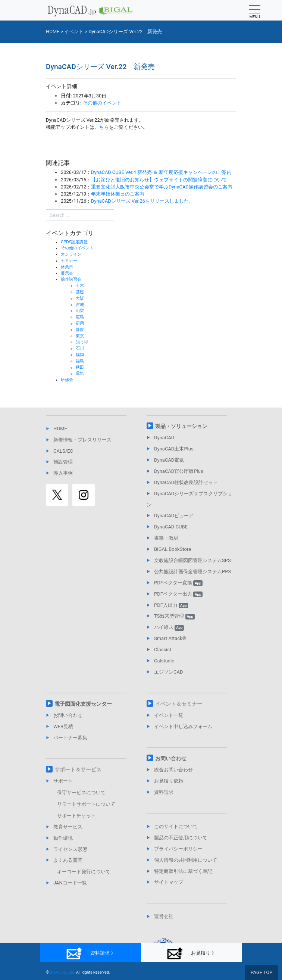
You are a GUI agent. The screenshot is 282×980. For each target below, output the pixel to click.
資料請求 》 (90, 953)
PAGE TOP (262, 972)
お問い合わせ (68, 715)
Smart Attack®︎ (170, 638)
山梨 (80, 311)
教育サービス (68, 827)
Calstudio (164, 661)
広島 (80, 317)
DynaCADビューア (174, 516)
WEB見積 (63, 726)
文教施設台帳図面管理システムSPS (192, 560)
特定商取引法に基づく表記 (183, 871)
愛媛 (80, 330)
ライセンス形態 (70, 849)
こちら (102, 127)
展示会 (67, 273)
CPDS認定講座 (74, 242)
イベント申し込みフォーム (183, 726)
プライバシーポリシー (178, 849)
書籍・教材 (166, 538)
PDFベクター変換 (178, 583)
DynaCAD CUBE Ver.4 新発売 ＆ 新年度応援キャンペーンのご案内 (161, 172)
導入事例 (63, 473)
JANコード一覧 (70, 883)
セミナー (69, 261)
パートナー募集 (70, 738)
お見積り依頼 (169, 781)
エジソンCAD (168, 672)
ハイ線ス (169, 627)
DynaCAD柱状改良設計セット (186, 482)
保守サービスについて (81, 792)
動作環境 (63, 838)
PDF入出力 (171, 605)
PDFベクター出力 (178, 594)
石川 (80, 348)
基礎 (80, 292)
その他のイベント (102, 103)
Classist (163, 650)
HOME (60, 429)
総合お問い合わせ (173, 770)
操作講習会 (71, 279)
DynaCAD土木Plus (174, 449)
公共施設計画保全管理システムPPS (192, 572)
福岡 (80, 355)
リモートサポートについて (86, 804)
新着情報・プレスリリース (82, 440)
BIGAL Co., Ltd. (63, 972)
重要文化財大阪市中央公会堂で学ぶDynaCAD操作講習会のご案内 (162, 187)
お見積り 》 (191, 953)
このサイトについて (176, 826)
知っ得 (82, 342)
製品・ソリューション (181, 426)
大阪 (80, 298)
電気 (80, 373)
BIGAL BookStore (173, 549)
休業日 (67, 267)
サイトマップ (169, 882)
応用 (80, 323)
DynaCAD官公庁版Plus (179, 471)
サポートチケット (76, 816)
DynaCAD (164, 438)
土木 (80, 286)
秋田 (80, 367)
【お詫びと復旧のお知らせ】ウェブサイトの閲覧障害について (159, 180)
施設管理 (63, 462)
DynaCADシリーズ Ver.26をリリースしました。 (142, 201)
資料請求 (164, 792)
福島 (80, 361)
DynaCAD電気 (169, 460)
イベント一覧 (169, 715)
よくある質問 (68, 860)
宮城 (80, 305)
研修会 (67, 380)
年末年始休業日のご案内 (118, 194)
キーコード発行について (84, 872)
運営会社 (164, 916)
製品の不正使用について (181, 838)
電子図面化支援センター (83, 704)
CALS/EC (63, 451)
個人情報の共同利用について (186, 860)
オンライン (71, 254)
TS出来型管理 (174, 616)
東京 (80, 336)
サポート (63, 781)
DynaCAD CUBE (171, 527)
